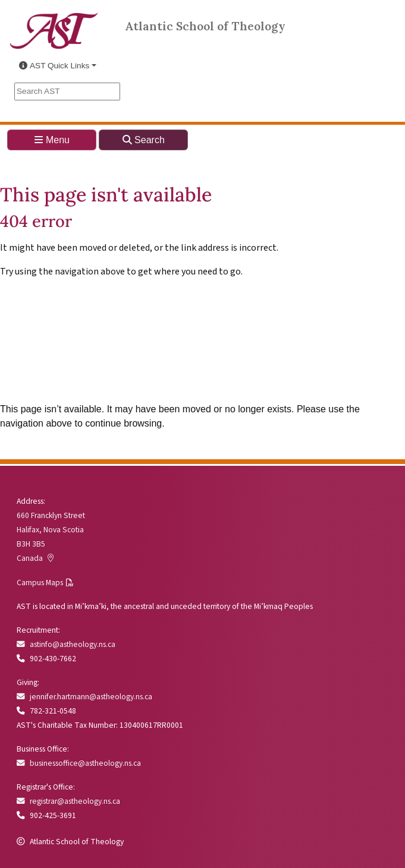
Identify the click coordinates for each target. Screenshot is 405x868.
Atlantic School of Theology (205, 26)
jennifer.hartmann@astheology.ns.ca (84, 697)
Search (144, 140)
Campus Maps (40, 583)
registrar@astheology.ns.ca (68, 801)
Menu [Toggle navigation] (52, 140)
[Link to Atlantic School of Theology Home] (54, 24)
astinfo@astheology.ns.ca (66, 644)
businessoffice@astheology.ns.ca (79, 763)
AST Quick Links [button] (54, 66)
